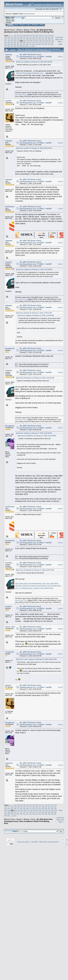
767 (18, 43)
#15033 (60, 543)
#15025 (60, 209)
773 (36, 43)
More (42, 25)
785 (24, 44)
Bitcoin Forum (10, 30)
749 (12, 41)
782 (15, 44)
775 (43, 43)
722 (27, 37)
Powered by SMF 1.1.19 (25, 842)
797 (12, 46)
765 (12, 43)
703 (18, 35)
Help (16, 25)
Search (22, 25)
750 (15, 41)
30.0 (13, 20)
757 (37, 41)
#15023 (60, 143)
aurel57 (8, 101)
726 (39, 37)
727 (43, 37)
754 (28, 41)
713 (49, 35)
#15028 (60, 308)
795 (5, 46)
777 (49, 43)
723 (30, 37)
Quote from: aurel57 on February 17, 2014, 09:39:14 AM (34, 148)
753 (25, 41)
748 (9, 41)
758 (40, 41)
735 (18, 39)
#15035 (60, 609)
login (26, 14)
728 (46, 37)
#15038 (60, 687)
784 (21, 44)
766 (15, 43)
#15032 (60, 509)
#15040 (60, 765)
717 (12, 37)
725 (36, 37)
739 (30, 39)
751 (18, 41)
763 (5, 43)
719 (18, 37)
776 (46, 43)
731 (5, 39)
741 (36, 39)
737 (24, 39)
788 (33, 44)
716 (9, 37)
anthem (8, 606)
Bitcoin (19, 30)
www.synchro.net (21, 94)
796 (9, 46)
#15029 (60, 351)
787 (30, 44)
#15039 (60, 725)
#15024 (60, 182)
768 (21, 43)
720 (21, 37)
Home (10, 25)
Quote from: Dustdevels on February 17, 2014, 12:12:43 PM (35, 378)
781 (12, 44)
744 (46, 39)
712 (46, 35)
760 (47, 41)
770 (27, 43)
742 (39, 39)
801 (24, 46)
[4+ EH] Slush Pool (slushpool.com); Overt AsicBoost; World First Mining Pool (29, 31)
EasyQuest (10, 426)
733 (12, 39)
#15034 (60, 565)
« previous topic (59, 38)
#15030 (60, 372)
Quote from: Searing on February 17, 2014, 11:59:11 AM (34, 313)
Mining (26, 30)
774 (39, 43)
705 (24, 35)
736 (21, 39)
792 (46, 44)
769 (24, 43)
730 (52, 37)
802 (27, 46)
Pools (33, 30)
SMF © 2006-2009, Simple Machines (47, 842)
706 (28, 35)
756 (34, 41)
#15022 (60, 103)
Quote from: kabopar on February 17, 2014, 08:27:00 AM (34, 62)
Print (61, 44)
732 (9, 39)
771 (30, 43)
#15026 (60, 243)
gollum (8, 685)
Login (28, 25)
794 (52, 44)
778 (52, 43)
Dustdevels (10, 348)
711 (43, 35)
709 (37, 35)
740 (33, 39)
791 (43, 44)
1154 (32, 46)
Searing (9, 55)
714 (52, 35)
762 (53, 41)
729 (49, 37)
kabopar (9, 141)
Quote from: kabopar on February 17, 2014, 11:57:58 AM (34, 269)
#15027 (60, 264)
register (32, 14)
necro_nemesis (12, 627)
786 (27, 44)
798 (15, 46)
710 (40, 35)
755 (31, 41)
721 (24, 37)
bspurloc (9, 763)
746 (52, 39)
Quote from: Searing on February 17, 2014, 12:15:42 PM (34, 433)
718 (15, 37)
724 (33, 37)
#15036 (60, 629)
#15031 (60, 428)
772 (33, 43)
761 (50, 41)
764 (9, 43)
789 (36, 44)
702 (15, 35)
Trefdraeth (10, 652)
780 (9, 44)
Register (35, 25)
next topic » (60, 40)
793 (49, 44)
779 (5, 44)
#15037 (60, 654)
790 (39, 44)
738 (27, 39)
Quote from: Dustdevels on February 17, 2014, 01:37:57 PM (35, 570)
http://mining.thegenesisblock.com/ (30, 73)
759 (44, 41)
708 (34, 35)
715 (5, 37)
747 (5, 41)
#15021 (60, 57)
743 (43, 39)
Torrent (8, 22)
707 (31, 35)
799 (18, 46)
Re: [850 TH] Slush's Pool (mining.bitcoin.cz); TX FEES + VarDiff (36, 56)
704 (21, 35)
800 (21, 46)
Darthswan (10, 207)
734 (15, 39)
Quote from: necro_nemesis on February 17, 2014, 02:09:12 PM (36, 659)
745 (49, 39)
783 (18, 44)
